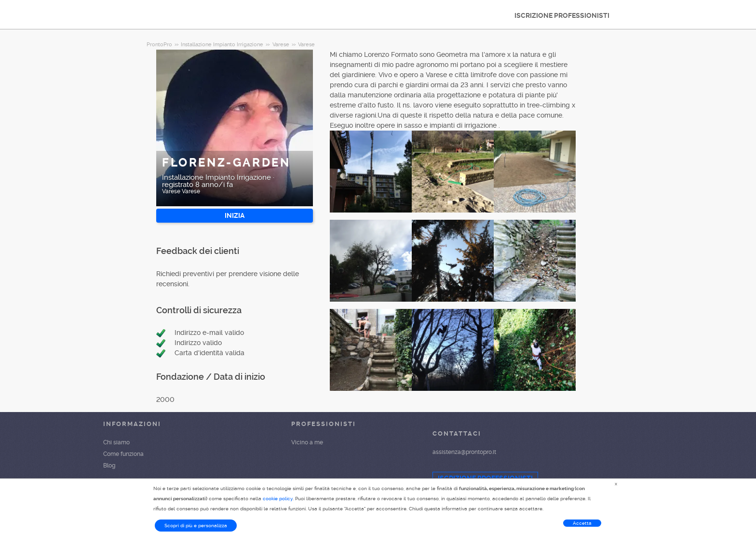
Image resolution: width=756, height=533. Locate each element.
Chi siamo (116, 442)
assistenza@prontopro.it (464, 452)
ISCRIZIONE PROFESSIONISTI (562, 15)
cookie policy (278, 499)
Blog (109, 466)
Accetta (582, 523)
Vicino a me (307, 442)
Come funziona (123, 454)
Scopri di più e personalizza (196, 526)
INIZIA (235, 215)
